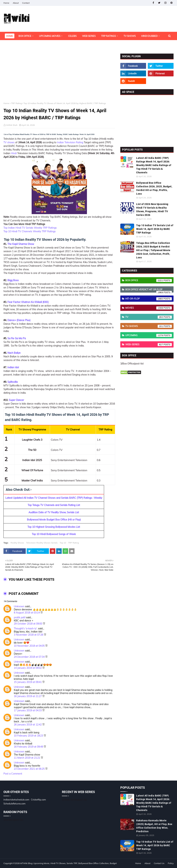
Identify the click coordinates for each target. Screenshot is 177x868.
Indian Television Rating (70, 142)
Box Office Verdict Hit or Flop (149, 290)
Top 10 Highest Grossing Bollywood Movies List (54, 527)
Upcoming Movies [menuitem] (50, 36)
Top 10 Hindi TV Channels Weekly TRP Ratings (30, 231)
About (16, 3)
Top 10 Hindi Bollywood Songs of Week (54, 534)
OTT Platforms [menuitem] (15, 44)
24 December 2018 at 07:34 (30, 657)
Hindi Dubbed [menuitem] (149, 36)
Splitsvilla (13, 382)
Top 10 (63, 543)
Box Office (149, 280)
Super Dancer (16, 400)
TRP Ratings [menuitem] (108, 36)
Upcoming (149, 335)
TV (149, 317)
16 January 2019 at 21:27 (28, 696)
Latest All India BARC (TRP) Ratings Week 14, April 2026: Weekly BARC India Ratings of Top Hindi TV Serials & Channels (154, 165)
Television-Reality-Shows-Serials (42, 543)
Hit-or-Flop (149, 299)
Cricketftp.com (38, 800)
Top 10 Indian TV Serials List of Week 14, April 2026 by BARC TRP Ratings (155, 229)
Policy (171, 863)
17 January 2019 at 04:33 (28, 710)
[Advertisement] (59, 78)
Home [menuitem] (10, 36)
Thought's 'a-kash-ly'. (26, 628)
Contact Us (159, 863)
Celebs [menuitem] (72, 36)
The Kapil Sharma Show (21, 244)
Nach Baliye (14, 353)
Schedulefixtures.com (14, 804)
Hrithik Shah (12, 125)
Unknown (19, 606)
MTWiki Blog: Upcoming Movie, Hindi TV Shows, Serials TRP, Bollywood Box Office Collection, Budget (68, 863)
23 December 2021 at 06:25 (30, 769)
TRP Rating (16, 103)
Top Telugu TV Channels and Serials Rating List (54, 505)
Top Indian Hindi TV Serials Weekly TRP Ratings (30, 228)
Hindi (14, 153)
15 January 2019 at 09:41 (28, 682)
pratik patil (20, 617)
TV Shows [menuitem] (130, 36)
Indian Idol (13, 367)
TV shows (9, 142)
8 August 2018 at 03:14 (27, 613)
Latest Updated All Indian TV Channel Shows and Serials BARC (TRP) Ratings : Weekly (54, 498)
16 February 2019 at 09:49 (29, 747)
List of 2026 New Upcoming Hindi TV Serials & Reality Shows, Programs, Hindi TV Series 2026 (152, 210)
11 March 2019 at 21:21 (27, 758)
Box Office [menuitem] (25, 36)
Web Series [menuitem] (89, 36)
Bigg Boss (13, 280)
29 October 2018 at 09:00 (28, 624)
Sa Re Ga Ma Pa (17, 338)
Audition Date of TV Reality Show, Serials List (54, 512)
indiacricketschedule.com (16, 800)
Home (6, 3)
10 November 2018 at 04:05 (30, 646)
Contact (26, 3)
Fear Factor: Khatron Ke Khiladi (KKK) (28, 302)
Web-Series (149, 345)
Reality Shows (17, 543)
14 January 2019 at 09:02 (28, 668)
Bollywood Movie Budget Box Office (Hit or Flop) (54, 520)
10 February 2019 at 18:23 (29, 736)
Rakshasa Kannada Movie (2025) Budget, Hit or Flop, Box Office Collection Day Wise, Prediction (154, 826)
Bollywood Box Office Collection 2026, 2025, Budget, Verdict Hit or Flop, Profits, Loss (154, 188)
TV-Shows (149, 326)
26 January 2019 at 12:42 (28, 725)
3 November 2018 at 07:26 (29, 635)
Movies (149, 308)
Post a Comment (13, 774)
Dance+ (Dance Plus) (19, 320)
